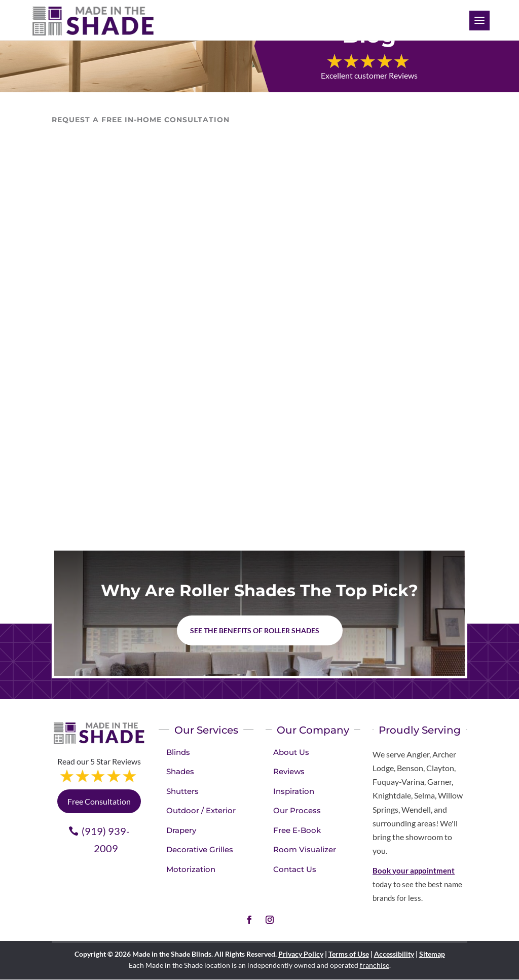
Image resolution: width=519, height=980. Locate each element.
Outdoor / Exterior (201, 810)
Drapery (181, 830)
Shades (180, 771)
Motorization (191, 869)
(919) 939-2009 (106, 840)
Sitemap (432, 954)
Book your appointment (414, 870)
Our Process (297, 810)
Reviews (289, 771)
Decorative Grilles (200, 849)
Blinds (178, 752)
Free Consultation (99, 801)
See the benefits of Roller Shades (255, 630)
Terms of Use (349, 954)
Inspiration (294, 791)
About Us (291, 752)
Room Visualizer (305, 849)
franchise (375, 965)
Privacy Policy (301, 954)
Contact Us (295, 869)
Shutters (182, 791)
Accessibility (394, 954)
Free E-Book (297, 830)
